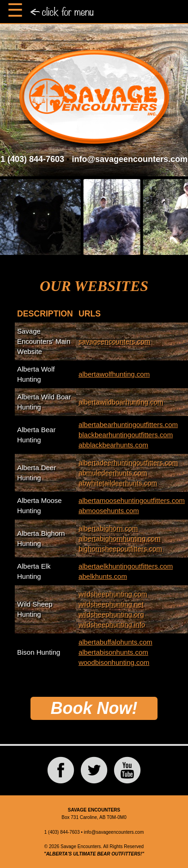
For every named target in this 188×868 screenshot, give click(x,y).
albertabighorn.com (108, 528)
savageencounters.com (114, 341)
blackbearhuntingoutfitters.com (126, 435)
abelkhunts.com (103, 576)
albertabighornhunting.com (120, 538)
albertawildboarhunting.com (121, 402)
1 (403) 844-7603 (32, 159)
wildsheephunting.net (111, 604)
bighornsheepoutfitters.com (120, 549)
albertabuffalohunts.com (115, 642)
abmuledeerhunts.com (113, 473)
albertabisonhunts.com (113, 652)
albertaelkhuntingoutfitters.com (126, 566)
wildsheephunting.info (112, 624)
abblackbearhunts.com (113, 445)
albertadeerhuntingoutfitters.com (128, 462)
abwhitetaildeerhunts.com (118, 483)
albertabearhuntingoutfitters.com (128, 425)
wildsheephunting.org (111, 614)
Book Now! (94, 708)
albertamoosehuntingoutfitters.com (132, 500)
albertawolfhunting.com (114, 374)
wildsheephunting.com (113, 594)
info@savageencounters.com (130, 159)
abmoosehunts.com (109, 511)
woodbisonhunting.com (114, 662)
